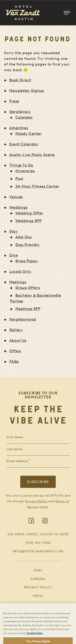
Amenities (19, 128)
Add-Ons (24, 237)
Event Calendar (24, 144)
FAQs (14, 362)
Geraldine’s (20, 112)
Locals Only (20, 272)
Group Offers (28, 288)
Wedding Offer (29, 213)
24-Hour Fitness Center (37, 186)
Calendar (24, 117)
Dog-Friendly (28, 245)
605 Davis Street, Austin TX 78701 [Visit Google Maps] (38, 534)
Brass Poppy (27, 261)
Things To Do (21, 165)
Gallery (16, 330)
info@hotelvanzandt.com (38, 551)
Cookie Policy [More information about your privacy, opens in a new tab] (35, 639)
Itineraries (25, 171)
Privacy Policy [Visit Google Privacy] (36, 501)
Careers (38, 579)
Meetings (18, 282)
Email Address (17, 461)
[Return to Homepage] (23, 13)
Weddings (18, 207)
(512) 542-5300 (38, 543)
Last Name (15, 449)
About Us (18, 340)
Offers (15, 351)
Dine (14, 255)
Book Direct (20, 80)
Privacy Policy (38, 587)
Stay (14, 231)
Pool (19, 179)
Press (14, 101)
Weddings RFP (29, 221)
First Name (15, 437)
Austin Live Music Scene (32, 155)
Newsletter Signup (27, 91)
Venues (16, 197)
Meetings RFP (28, 309)
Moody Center (29, 134)
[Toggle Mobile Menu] (67, 13)
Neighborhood (23, 319)
